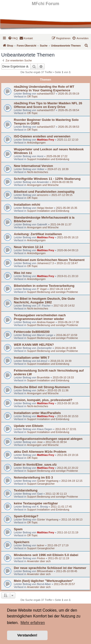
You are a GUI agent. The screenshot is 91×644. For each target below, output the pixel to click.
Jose (40, 442)
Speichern (22, 542)
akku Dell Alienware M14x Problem (40, 452)
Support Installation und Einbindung (48, 159)
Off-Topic (32, 96)
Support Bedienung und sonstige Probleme (52, 292)
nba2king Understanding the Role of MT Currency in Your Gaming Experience (44, 88)
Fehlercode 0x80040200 (32, 332)
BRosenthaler (45, 571)
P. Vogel (42, 289)
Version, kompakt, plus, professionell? (43, 400)
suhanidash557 (46, 94)
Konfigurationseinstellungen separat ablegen (48, 439)
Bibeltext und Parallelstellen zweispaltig (44, 192)
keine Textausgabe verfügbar (36, 503)
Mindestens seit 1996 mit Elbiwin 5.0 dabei (46, 555)
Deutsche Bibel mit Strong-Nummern (42, 387)
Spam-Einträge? (26, 516)
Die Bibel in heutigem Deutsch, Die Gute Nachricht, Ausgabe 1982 (44, 300)
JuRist (41, 390)
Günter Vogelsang (48, 481)
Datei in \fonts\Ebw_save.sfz (35, 465)
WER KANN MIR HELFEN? (34, 345)
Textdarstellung (26, 490)
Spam (18, 529)
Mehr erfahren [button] (33, 623)
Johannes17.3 (45, 263)
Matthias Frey (45, 140)
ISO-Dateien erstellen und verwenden (42, 136)
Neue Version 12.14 (28, 247)
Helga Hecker (45, 208)
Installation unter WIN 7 (32, 358)
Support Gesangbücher (41, 484)
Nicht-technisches (37, 172)
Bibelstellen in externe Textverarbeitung (44, 286)
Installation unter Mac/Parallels (37, 413)
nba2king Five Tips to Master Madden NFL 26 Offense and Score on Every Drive (48, 105)
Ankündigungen (36, 143)
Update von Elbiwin (29, 426)
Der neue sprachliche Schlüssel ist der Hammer (50, 568)
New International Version (33, 166)
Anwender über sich (39, 561)
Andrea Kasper (46, 322)
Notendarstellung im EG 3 (33, 477)
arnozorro (43, 195)
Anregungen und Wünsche (43, 185)
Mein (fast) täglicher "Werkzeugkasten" (44, 581)
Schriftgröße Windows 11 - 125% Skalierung (47, 179)
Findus (41, 558)
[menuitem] (13, 38)
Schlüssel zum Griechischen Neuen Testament (49, 260)
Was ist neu (23, 273)
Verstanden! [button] (27, 635)
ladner (41, 545)
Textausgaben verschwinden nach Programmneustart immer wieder (40, 317)
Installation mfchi (27, 205)
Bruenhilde (43, 377)
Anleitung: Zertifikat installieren (38, 234)
